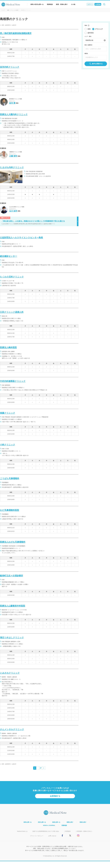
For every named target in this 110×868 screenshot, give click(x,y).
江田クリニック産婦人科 (12, 312)
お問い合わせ (52, 836)
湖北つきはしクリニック (12, 637)
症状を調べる (42, 822)
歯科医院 (91, 33)
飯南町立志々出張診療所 (12, 576)
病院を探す (70, 822)
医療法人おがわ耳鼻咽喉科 (13, 542)
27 (41, 768)
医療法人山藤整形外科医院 (13, 606)
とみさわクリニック (10, 673)
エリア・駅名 (88, 37)
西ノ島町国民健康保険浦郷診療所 (16, 33)
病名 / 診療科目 (88, 45)
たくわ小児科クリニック (12, 277)
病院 (89, 29)
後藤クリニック (8, 413)
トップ (3, 10)
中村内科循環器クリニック (13, 381)
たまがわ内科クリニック (12, 167)
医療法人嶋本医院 (8, 347)
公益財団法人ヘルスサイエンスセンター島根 (21, 238)
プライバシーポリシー (37, 836)
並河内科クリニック (10, 67)
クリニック (99, 29)
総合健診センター (9, 256)
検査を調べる (56, 822)
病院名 (86, 54)
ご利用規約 (67, 831)
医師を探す (83, 822)
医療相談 (50, 4)
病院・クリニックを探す (13, 10)
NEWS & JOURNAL (49, 825)
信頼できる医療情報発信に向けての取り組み (46, 831)
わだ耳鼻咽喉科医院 (10, 510)
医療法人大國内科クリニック (14, 114)
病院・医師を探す (62, 4)
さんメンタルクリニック (12, 729)
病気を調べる (28, 822)
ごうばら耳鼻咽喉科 (10, 478)
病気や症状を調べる (37, 4)
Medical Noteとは (22, 831)
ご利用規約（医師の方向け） (84, 831)
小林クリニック (8, 445)
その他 (73, 4)
